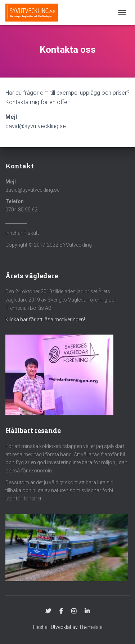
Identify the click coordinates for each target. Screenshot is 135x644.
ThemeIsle (91, 627)
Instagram (74, 611)
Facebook (61, 611)
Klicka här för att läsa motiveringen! (45, 319)
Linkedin (87, 611)
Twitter (48, 611)
